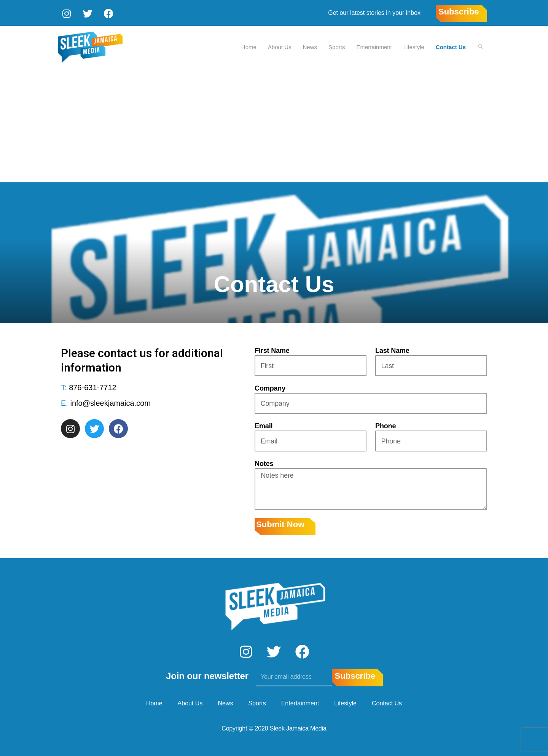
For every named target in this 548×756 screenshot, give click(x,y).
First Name (272, 350)
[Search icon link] (481, 46)
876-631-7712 (93, 387)
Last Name (392, 350)
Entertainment (374, 46)
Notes (264, 463)
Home (249, 46)
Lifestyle (413, 46)
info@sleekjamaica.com (110, 402)
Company (270, 388)
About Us (279, 46)
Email (264, 425)
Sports (336, 46)
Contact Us (450, 46)
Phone (386, 425)
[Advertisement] (274, 124)
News (310, 46)
